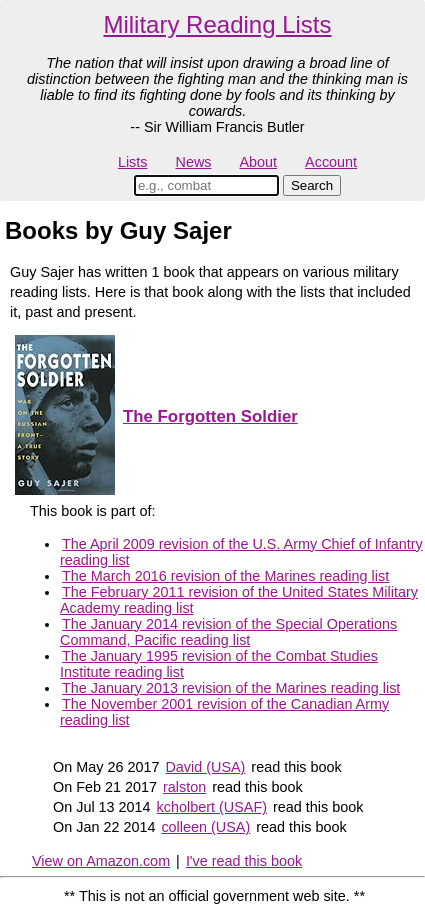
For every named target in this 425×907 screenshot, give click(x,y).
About (258, 162)
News (194, 162)
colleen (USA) (205, 827)
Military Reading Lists (217, 24)
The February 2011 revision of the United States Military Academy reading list (239, 600)
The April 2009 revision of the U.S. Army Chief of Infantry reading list (241, 552)
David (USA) (205, 767)
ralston (184, 787)
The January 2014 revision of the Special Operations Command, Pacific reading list (228, 632)
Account (331, 162)
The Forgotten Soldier (210, 416)
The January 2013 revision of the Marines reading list (231, 688)
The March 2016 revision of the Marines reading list (225, 576)
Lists (133, 162)
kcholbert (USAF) (212, 807)
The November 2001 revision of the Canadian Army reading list (224, 712)
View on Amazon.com (101, 861)
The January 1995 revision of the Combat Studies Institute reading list (219, 664)
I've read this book (244, 861)
